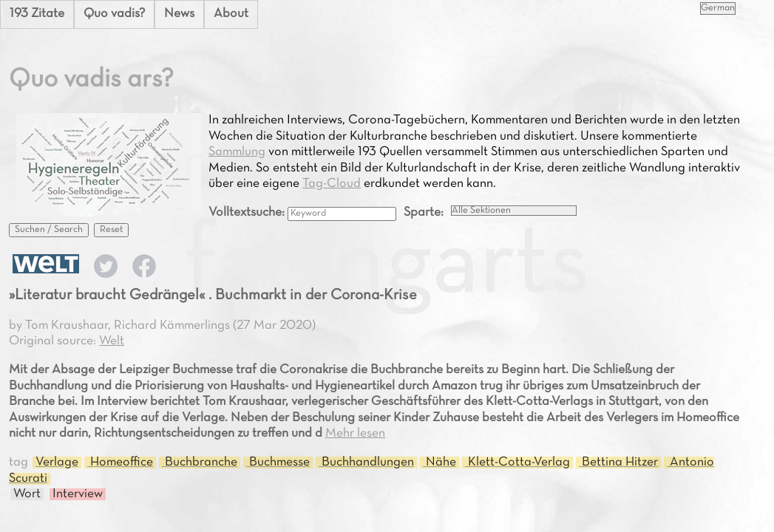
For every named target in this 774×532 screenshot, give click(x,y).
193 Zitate (37, 14)
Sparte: (424, 213)
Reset (111, 230)
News (179, 14)
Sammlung (237, 152)
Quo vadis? (114, 14)
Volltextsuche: (248, 213)
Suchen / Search (49, 230)
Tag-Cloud (332, 184)
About (231, 14)
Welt (112, 341)
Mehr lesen (355, 434)
